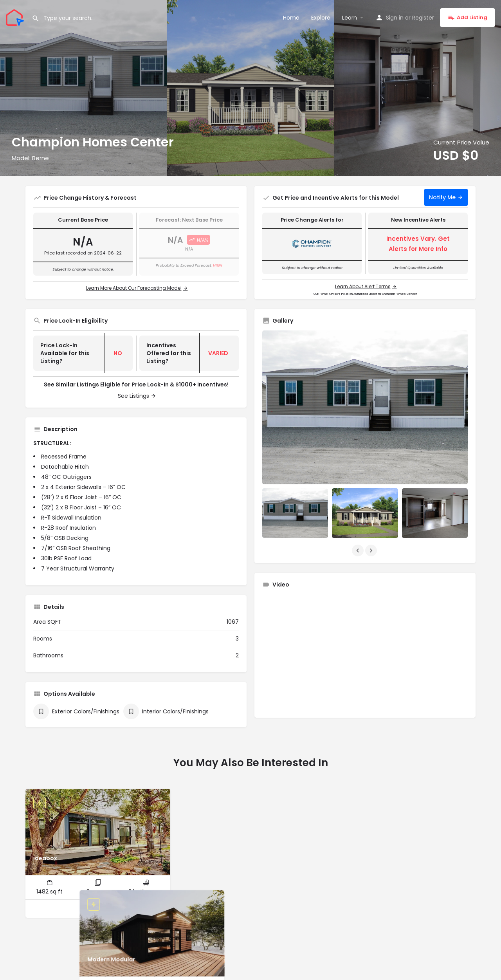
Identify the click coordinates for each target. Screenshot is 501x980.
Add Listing (468, 17)
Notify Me (442, 197)
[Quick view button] (90, 909)
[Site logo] (16, 17)
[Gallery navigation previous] (359, 550)
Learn (350, 18)
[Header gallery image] (84, 88)
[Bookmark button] (106, 909)
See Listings (133, 396)
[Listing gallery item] (295, 513)
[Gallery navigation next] (372, 550)
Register (423, 18)
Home (291, 18)
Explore (321, 18)
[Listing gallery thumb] (365, 408)
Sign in (395, 18)
